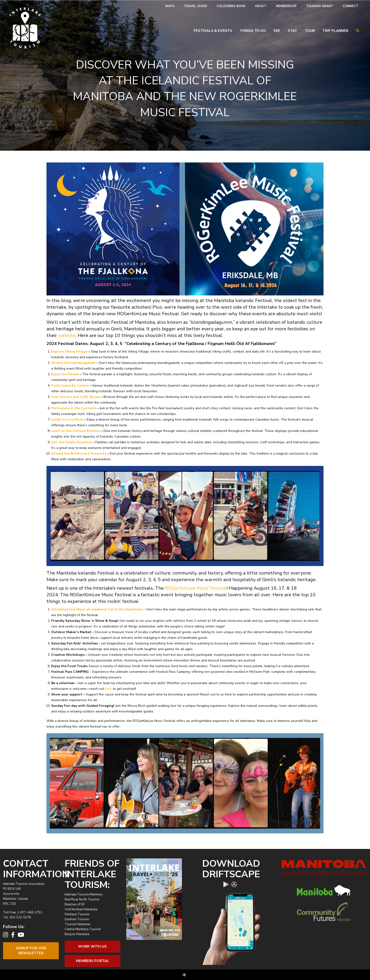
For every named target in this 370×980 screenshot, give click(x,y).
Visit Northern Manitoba (81, 909)
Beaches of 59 (75, 904)
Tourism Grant (320, 6)
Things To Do (253, 31)
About (261, 6)
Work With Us (92, 946)
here (108, 689)
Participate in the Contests (74, 408)
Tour (310, 31)
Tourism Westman (78, 924)
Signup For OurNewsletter (31, 951)
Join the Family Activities (71, 442)
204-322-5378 (20, 917)
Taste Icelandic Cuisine (70, 386)
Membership (286, 6)
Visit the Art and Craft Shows (76, 397)
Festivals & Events (213, 31)
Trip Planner (335, 31)
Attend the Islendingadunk (73, 363)
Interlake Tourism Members (84, 895)
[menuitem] (170, 6)
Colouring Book (231, 6)
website (67, 335)
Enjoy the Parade (65, 374)
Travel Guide (196, 6)
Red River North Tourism (82, 899)
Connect (350, 6)
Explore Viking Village (69, 352)
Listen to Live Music (67, 420)
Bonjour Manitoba (77, 934)
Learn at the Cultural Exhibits (76, 431)
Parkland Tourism (77, 914)
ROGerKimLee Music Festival (196, 588)
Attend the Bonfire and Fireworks (79, 454)
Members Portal (92, 961)
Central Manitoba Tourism (83, 929)
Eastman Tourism (77, 919)
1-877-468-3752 (30, 912)
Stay (292, 31)
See (277, 31)
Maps (170, 6)
